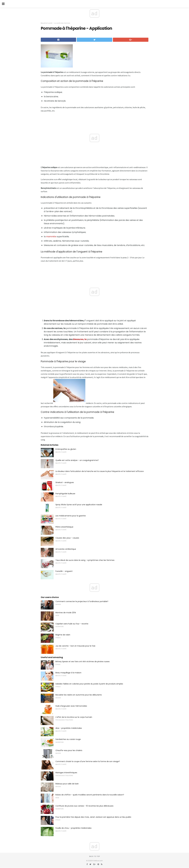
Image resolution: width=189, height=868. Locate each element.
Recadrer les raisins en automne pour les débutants (79, 695)
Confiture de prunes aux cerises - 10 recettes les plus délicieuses (84, 806)
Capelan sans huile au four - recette (72, 624)
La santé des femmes (62, 23)
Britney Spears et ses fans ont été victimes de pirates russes (83, 662)
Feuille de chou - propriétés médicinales (73, 828)
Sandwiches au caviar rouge (68, 739)
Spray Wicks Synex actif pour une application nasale (79, 505)
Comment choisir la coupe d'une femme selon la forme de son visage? (88, 761)
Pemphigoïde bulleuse (65, 494)
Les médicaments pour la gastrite (71, 516)
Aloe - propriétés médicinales (69, 728)
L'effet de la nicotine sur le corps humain (74, 717)
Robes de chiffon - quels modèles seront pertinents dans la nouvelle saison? (90, 795)
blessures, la (80, 339)
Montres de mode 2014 (66, 613)
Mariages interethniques (66, 773)
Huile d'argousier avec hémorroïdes (71, 706)
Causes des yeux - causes (67, 538)
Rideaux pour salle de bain (67, 784)
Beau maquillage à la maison (68, 673)
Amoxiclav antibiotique (66, 549)
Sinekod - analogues (65, 482)
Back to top (95, 856)
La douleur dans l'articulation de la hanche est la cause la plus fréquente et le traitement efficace (100, 471)
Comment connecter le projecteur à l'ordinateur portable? (82, 601)
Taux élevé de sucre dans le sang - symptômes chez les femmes (85, 560)
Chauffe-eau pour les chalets (69, 750)
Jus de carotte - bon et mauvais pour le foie (75, 646)
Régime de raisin (63, 635)
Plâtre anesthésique (64, 527)
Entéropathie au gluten (66, 449)
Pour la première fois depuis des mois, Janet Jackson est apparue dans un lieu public (93, 817)
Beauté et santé (46, 23)
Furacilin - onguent (64, 571)
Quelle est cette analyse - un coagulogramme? (77, 460)
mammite (51, 237)
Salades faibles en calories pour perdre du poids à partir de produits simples (89, 684)
